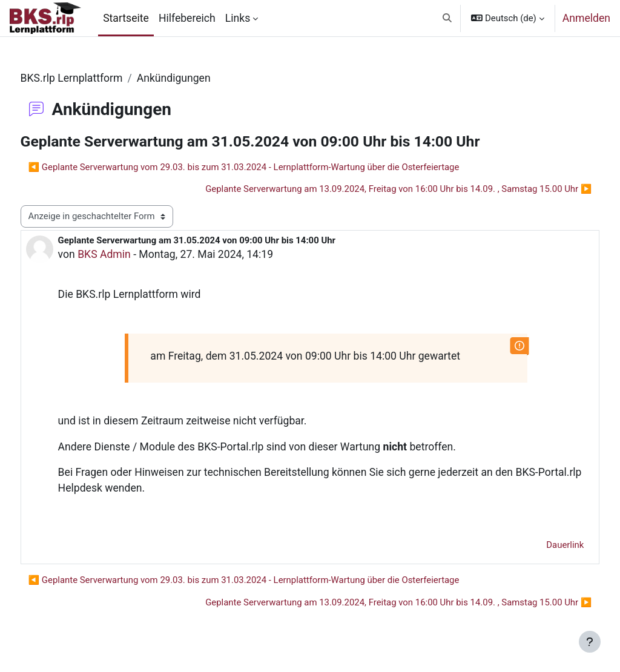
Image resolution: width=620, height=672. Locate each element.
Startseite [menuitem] (126, 18)
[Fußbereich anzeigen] (590, 642)
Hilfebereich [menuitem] (187, 18)
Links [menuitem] (238, 18)
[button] (447, 18)
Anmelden (586, 18)
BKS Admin (127, 254)
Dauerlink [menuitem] (542, 545)
